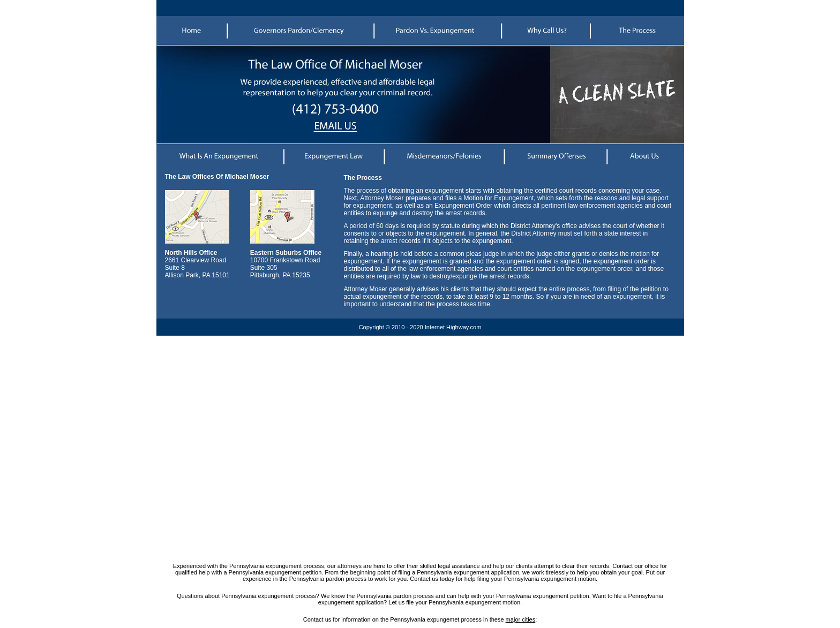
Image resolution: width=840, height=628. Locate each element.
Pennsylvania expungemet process (436, 619)
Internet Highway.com (453, 327)
